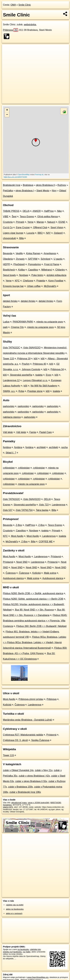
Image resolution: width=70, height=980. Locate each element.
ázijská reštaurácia (57, 275)
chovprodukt (9, 238)
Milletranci (47, 270)
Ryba (21, 391)
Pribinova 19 (24, 359)
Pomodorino (34, 264)
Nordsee (24, 275)
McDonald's (50, 286)
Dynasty (20, 259)
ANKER (37, 211)
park (5, 327)
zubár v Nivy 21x (44, 770)
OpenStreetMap (24, 175)
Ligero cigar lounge (13, 233)
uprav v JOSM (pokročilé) (38, 803)
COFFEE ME (46, 542)
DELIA (26, 211)
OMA (13, 5)
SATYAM (33, 259)
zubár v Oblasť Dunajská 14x (18, 770)
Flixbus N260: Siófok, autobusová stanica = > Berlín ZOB (33, 599)
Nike (59, 211)
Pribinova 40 (39, 364)
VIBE (6, 217)
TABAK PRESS (11, 211)
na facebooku (23, 949)
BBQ (40, 233)
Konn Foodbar (56, 281)
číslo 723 (44, 505)
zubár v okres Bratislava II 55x (31, 781)
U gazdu (58, 259)
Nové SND (22, 562)
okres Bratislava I (25, 191)
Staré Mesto (43, 191)
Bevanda (8, 253)
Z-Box (19, 525)
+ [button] (7, 110)
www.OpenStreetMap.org (38, 977)
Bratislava (28, 185)
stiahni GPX (8, 807)
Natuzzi (51, 222)
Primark (20, 222)
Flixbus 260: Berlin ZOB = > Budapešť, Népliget (41, 626)
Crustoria (8, 222)
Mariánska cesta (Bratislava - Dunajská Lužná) (28, 720)
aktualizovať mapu (19, 803)
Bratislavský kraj (12, 185)
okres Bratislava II (45, 185)
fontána (7, 447)
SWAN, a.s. (9, 391)
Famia (33, 432)
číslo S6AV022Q (32, 348)
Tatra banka (42, 510)
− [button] (7, 115)
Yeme (30, 222)
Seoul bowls (9, 275)
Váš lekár (8, 432)
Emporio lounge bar (13, 286)
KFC (17, 281)
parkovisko (9, 406)
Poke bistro (37, 275)
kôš (36, 359)
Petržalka (8, 191)
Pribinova (10, 30)
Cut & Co (8, 227)
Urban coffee (34, 286)
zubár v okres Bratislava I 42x (34, 776)
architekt (41, 447)
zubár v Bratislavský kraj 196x (25, 792)
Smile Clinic (25, 5)
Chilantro (60, 270)
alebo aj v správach (14, 913)
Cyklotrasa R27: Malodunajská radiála (23, 735)
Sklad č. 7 (11, 453)
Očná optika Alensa (48, 217)
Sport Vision (57, 227)
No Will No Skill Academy (44, 386)
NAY (48, 233)
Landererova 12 (11, 380)
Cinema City (17, 327)
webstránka (30, 25)
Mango (40, 222)
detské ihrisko (10, 301)
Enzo (48, 375)
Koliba (21, 270)
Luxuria (30, 233)
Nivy (54, 191)
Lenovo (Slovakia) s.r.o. (35, 380)
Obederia (8, 259)
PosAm (26, 364)
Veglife (19, 253)
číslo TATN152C (12, 348)
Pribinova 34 (57, 369)
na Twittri (27, 952)
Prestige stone (35, 391)
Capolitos (33, 270)
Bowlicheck (9, 270)
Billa (21, 238)
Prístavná (56, 557)
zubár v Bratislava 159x (21, 787)
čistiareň (58, 233)
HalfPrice (49, 211)
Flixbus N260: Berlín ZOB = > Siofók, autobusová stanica (33, 593)
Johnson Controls (31, 369)
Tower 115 (8, 359)
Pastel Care (46, 432)
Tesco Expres (27, 217)
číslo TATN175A (24, 510)
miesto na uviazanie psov (50, 322)
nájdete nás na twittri (15, 905)
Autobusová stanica (13, 578)
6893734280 (56, 803)
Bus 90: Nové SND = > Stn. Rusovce (34, 610)
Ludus (6, 322)
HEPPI (7, 264)
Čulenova (11, 573)
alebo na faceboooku (15, 909)
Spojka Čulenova (40, 740)
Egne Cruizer (23, 227)
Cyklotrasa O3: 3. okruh (15, 740)
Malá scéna (50, 573)
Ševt (14, 217)
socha (64, 447)
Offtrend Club (40, 227)
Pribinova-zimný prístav (31, 699)
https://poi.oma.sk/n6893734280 (15, 177)
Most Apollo (17, 536)
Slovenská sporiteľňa (21, 375)
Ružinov (62, 185)
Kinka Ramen (33, 253)
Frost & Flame (52, 264)
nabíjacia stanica (12, 417)
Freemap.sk (39, 175)
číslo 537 (8, 510)
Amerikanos (50, 253)
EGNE (62, 222)
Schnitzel (46, 259)
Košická (37, 573)
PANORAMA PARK (23, 322)
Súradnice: (8, 805)
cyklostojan (9, 468)
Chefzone (28, 281)
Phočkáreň (19, 264)
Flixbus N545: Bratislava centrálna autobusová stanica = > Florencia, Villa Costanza (35, 621)
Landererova (59, 505)
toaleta (39, 375)
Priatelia (41, 281)
